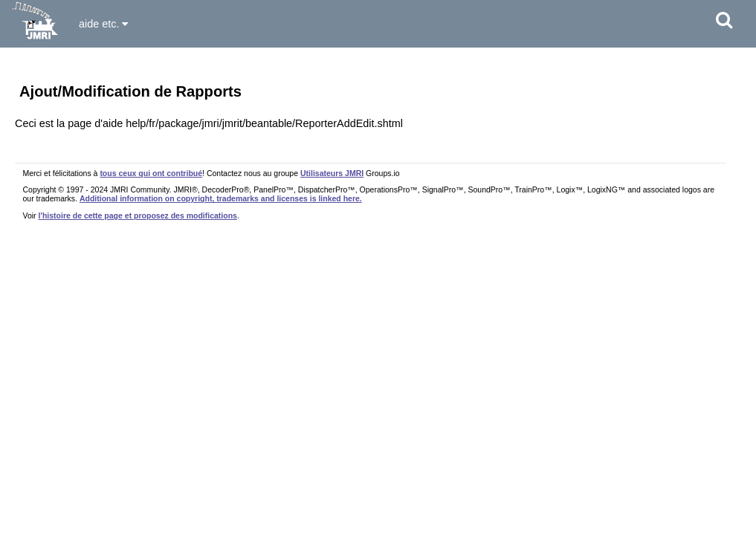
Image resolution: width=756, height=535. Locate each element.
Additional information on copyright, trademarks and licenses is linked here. (221, 198)
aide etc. (103, 24)
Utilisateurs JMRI (332, 173)
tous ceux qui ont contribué (151, 173)
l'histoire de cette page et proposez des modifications (138, 215)
